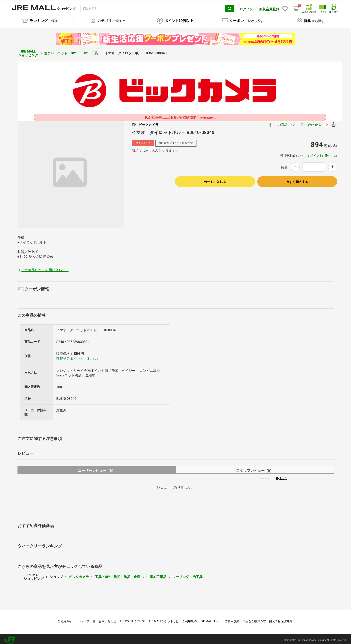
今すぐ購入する (297, 179)
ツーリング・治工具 (187, 574)
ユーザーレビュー (97, 467)
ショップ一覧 (87, 618)
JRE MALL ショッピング (28, 50)
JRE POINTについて (132, 618)
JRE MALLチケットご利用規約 (220, 618)
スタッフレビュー (255, 467)
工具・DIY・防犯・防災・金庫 (118, 574)
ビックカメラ (79, 574)
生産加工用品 (156, 574)
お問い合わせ (107, 618)
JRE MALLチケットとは (164, 618)
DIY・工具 (91, 50)
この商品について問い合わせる (298, 122)
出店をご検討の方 (254, 618)
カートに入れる (215, 179)
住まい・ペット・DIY (60, 50)
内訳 (334, 153)
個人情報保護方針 (281, 618)
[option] (71, 171)
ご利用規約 (189, 618)
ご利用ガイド (66, 618)
